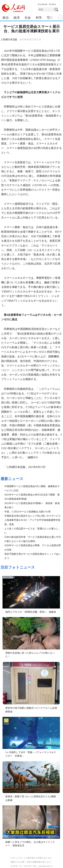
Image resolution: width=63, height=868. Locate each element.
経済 (17, 18)
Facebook (43, 4)
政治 (6, 18)
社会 (28, 18)
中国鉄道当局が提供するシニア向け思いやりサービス (33, 516)
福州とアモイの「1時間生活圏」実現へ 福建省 (31, 612)
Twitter (52, 4)
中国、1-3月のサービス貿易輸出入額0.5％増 (27, 512)
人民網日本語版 (9, 40)
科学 (39, 18)
